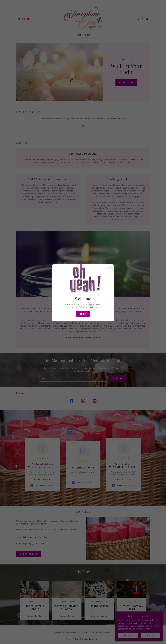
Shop (83, 314)
